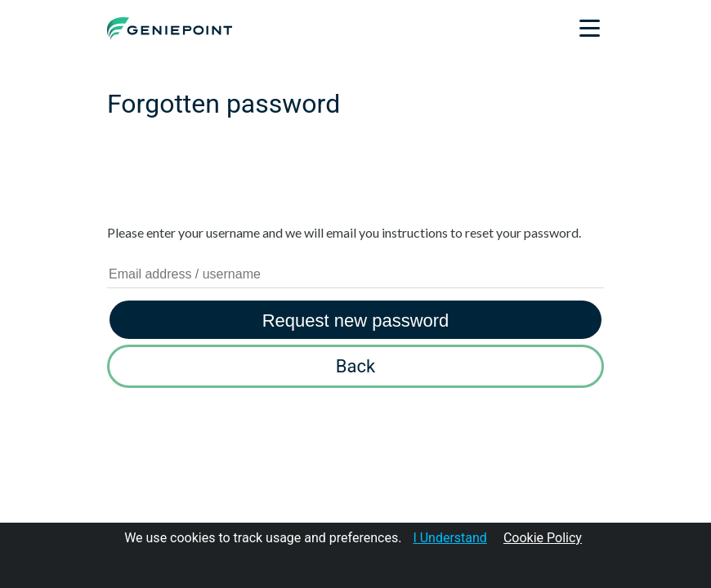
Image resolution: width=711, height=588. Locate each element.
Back (355, 366)
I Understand (450, 538)
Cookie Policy (543, 538)
